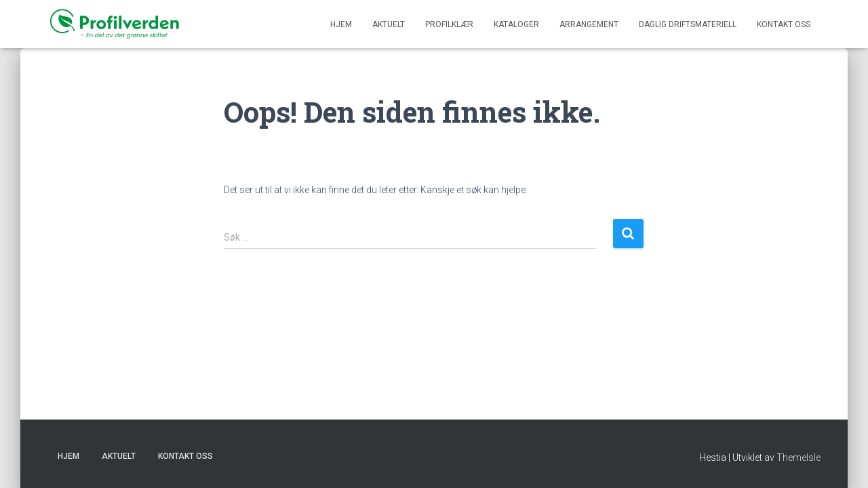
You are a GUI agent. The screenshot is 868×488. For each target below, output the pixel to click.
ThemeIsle (798, 457)
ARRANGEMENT (589, 24)
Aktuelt (389, 24)
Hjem (341, 24)
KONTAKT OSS (784, 24)
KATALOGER (516, 24)
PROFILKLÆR (449, 24)
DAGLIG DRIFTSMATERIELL (688, 24)
